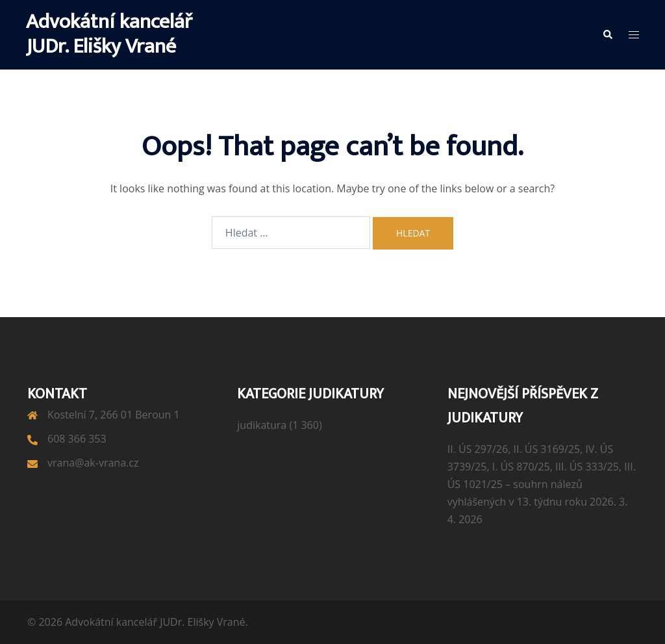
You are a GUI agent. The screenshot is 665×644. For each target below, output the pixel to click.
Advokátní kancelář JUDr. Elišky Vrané (109, 34)
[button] (607, 34)
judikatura (262, 425)
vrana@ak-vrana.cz (93, 463)
